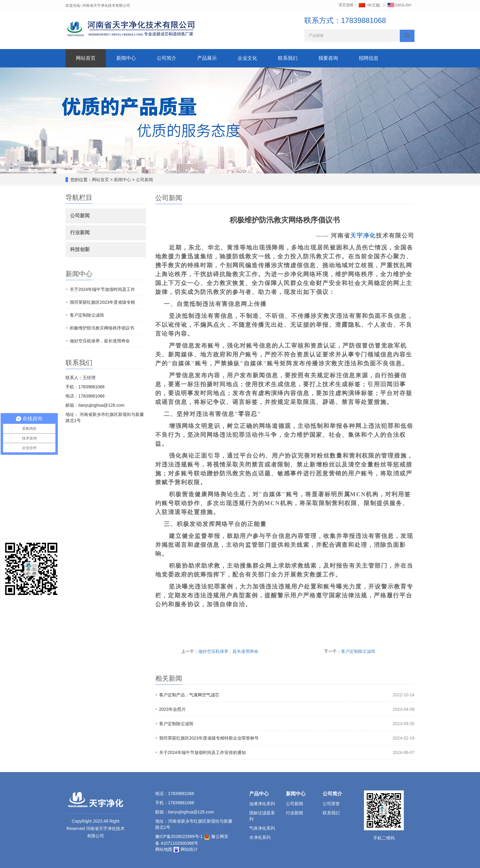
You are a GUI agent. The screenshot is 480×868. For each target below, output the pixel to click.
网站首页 (86, 58)
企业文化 (247, 58)
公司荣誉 (331, 804)
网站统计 (189, 849)
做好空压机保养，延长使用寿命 (228, 651)
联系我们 (288, 58)
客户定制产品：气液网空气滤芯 (189, 695)
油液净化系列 (262, 804)
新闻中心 (126, 58)
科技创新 (80, 249)
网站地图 (164, 849)
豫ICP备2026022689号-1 (179, 836)
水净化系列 (260, 837)
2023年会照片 (172, 709)
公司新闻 (144, 180)
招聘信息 (369, 58)
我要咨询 (328, 58)
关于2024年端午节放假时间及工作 (102, 289)
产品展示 (207, 58)
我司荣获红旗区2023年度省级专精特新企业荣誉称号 (209, 738)
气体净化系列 (262, 828)
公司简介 (167, 58)
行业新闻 (80, 232)
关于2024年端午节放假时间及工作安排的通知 (202, 752)
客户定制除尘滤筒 (358, 651)
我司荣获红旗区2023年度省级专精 (102, 302)
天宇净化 (363, 236)
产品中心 (259, 794)
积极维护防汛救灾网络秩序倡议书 (102, 328)
